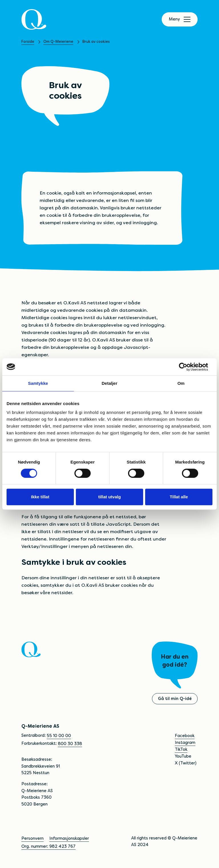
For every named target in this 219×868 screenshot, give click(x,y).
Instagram (185, 742)
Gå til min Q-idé (175, 699)
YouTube (183, 756)
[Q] (34, 19)
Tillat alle (179, 497)
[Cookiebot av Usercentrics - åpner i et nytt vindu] (187, 367)
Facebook (185, 736)
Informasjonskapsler (69, 838)
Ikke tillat (40, 497)
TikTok (181, 749)
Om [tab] (181, 383)
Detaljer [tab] (109, 383)
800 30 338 (70, 744)
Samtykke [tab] (38, 383)
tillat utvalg (109, 497)
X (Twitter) (186, 763)
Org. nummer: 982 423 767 (48, 846)
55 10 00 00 (59, 736)
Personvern (33, 838)
